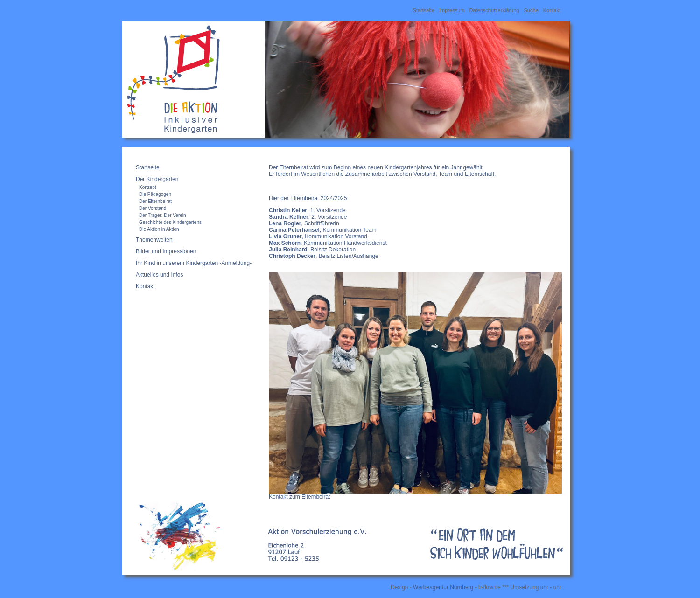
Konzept (148, 187)
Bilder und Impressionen (166, 251)
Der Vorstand (153, 208)
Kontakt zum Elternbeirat (299, 497)
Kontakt (552, 10)
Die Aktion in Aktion (159, 229)
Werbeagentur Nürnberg (443, 587)
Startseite (424, 10)
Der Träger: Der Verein (163, 215)
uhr (544, 587)
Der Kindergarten (157, 179)
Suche (531, 10)
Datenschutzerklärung (494, 10)
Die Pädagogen (155, 194)
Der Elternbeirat (155, 201)
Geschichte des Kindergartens (170, 222)
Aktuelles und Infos (159, 275)
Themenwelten (154, 240)
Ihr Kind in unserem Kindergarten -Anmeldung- (194, 263)
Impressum (452, 10)
